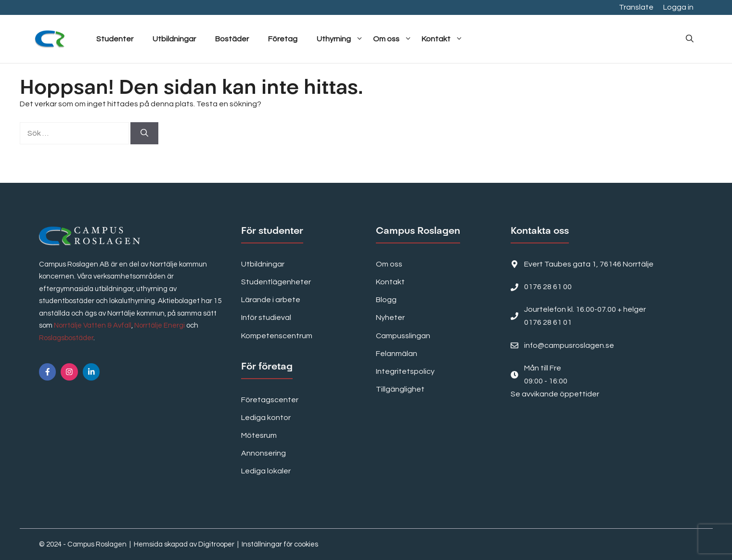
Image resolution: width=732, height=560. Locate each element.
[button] (690, 39)
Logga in (678, 7)
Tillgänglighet (400, 389)
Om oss (392, 39)
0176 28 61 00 (548, 287)
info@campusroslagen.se (569, 345)
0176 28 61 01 (548, 322)
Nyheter (390, 318)
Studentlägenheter (276, 282)
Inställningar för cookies (280, 544)
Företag (283, 39)
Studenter (115, 39)
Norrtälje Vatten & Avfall (93, 325)
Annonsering (263, 453)
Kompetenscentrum (277, 336)
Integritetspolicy (405, 371)
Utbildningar (174, 39)
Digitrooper (216, 544)
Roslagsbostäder (66, 338)
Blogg (386, 300)
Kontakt (442, 39)
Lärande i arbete (271, 300)
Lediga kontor (266, 418)
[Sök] (144, 133)
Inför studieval (266, 318)
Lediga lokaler (266, 471)
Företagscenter (270, 400)
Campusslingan (403, 336)
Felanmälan (397, 354)
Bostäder (232, 39)
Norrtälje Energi (160, 325)
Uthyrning (340, 39)
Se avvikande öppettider (555, 394)
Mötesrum (259, 435)
